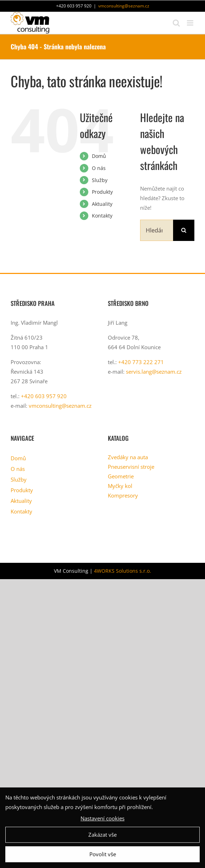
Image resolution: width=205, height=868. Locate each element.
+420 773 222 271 (141, 362)
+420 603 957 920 (44, 396)
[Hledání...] (157, 230)
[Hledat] (184, 230)
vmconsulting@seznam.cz (124, 6)
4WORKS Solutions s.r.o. (123, 571)
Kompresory (123, 495)
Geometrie (121, 476)
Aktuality (102, 204)
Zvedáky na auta (128, 457)
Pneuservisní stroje (131, 467)
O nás (99, 168)
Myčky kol (120, 486)
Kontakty (102, 216)
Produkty (102, 192)
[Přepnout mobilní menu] (191, 23)
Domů (99, 156)
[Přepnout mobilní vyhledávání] (176, 23)
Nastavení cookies (102, 820)
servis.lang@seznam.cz (154, 372)
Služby (100, 180)
